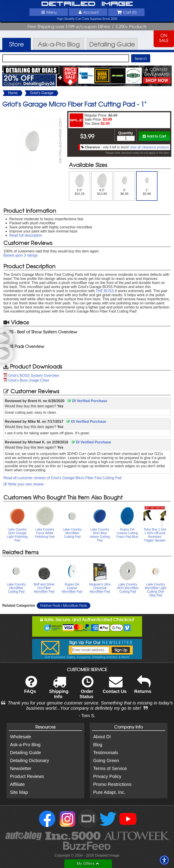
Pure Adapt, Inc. (109, 792)
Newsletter (21, 768)
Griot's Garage (42, 93)
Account (88, 12)
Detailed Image (87, 4)
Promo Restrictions (112, 784)
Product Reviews (27, 776)
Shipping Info (59, 690)
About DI (102, 737)
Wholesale (21, 737)
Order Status (86, 690)
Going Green (106, 760)
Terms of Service (110, 768)
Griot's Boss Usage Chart (29, 380)
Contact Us (115, 688)
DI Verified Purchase (87, 401)
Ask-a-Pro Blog (25, 745)
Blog (98, 745)
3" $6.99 (124, 184)
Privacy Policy (107, 776)
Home (13, 93)
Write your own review (24, 484)
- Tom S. (87, 716)
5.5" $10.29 (80, 184)
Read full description (26, 235)
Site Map (19, 792)
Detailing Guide (25, 753)
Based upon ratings (21, 255)
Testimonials (106, 753)
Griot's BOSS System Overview (34, 375)
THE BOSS (105, 291)
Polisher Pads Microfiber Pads (64, 605)
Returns (143, 688)
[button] (164, 860)
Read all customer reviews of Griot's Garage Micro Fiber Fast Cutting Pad (62, 478)
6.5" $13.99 (102, 184)
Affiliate (17, 784)
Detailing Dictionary (29, 760)
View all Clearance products (149, 147)
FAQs (30, 688)
